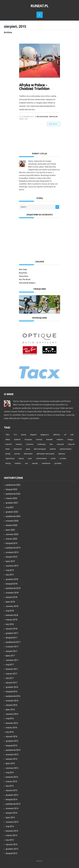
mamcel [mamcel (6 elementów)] (9, 444)
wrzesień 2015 (12, 754)
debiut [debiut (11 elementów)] (8, 439)
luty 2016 (10, 732)
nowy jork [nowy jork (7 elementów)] (60, 444)
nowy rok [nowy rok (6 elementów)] (71, 444)
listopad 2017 (12, 637)
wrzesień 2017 (12, 646)
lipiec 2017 (10, 655)
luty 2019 (10, 575)
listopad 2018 (12, 583)
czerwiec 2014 (12, 822)
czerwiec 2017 (12, 660)
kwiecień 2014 (12, 831)
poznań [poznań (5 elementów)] (17, 453)
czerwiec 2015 (12, 768)
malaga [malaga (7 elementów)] (70, 439)
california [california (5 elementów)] (56, 435)
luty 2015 (10, 786)
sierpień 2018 (12, 597)
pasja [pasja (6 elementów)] (28, 449)
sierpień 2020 (12, 525)
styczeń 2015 (12, 790)
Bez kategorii (42, 116)
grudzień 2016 (12, 687)
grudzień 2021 (12, 503)
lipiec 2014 (10, 817)
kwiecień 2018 (12, 615)
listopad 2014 (12, 799)
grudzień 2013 (12, 849)
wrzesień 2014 (12, 808)
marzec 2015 (11, 781)
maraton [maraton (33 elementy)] (19, 444)
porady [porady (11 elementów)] (8, 453)
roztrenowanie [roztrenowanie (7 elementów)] (41, 458)
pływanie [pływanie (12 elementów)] (62, 453)
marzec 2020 (11, 539)
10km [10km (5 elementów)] (7, 435)
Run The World (25, 279)
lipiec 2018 (10, 602)
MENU (40, 15)
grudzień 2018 (12, 579)
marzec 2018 (11, 619)
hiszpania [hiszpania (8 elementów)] (28, 439)
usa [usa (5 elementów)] (26, 463)
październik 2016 (13, 696)
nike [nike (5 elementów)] (51, 444)
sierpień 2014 (12, 813)
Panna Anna (24, 276)
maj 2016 (10, 718)
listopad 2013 (12, 853)
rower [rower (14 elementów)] (30, 458)
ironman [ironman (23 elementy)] (39, 439)
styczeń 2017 (12, 682)
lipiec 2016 (10, 709)
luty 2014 (10, 840)
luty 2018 (10, 624)
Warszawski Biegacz (27, 283)
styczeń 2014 (12, 844)
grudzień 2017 (12, 633)
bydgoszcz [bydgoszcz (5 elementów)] (45, 435)
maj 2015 (10, 772)
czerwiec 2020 (12, 534)
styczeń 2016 (12, 736)
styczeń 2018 (12, 628)
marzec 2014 (11, 835)
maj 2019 (10, 570)
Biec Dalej (23, 269)
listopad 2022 (12, 489)
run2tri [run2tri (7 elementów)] (53, 458)
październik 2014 (13, 804)
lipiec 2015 (10, 763)
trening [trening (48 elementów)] (8, 463)
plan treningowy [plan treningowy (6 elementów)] (40, 449)
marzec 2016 (11, 727)
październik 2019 (13, 547)
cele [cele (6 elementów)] (72, 435)
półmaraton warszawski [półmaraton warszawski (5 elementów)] (46, 453)
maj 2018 (10, 610)
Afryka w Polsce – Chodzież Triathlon (34, 87)
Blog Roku (23, 273)
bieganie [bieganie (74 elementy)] (33, 435)
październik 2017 (13, 642)
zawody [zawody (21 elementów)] (35, 463)
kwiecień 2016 (12, 723)
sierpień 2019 (12, 557)
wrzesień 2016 (12, 700)
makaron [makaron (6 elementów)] (60, 439)
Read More (54, 124)
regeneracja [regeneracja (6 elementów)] (10, 458)
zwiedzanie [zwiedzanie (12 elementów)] (46, 463)
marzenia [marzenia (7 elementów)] (30, 444)
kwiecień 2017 (12, 669)
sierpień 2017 (12, 651)
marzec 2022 (11, 498)
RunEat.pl (40, 6)
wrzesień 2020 (12, 521)
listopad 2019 (12, 543)
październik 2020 (13, 516)
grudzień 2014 (12, 795)
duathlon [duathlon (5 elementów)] (17, 439)
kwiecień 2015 (12, 777)
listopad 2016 (12, 691)
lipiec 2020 (10, 530)
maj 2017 (10, 664)
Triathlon (53, 116)
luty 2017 (10, 678)
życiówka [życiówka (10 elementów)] (58, 463)
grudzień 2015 (12, 741)
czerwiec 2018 (12, 606)
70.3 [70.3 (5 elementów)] (15, 435)
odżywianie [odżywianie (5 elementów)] (18, 449)
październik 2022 (13, 494)
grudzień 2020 (12, 512)
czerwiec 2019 (12, 565)
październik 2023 (13, 485)
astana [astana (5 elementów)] (24, 435)
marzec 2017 (11, 673)
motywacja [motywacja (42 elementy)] (41, 444)
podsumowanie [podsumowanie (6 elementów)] (66, 449)
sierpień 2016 (12, 705)
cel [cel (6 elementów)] (65, 435)
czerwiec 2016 (12, 714)
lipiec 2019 (10, 561)
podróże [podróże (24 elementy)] (53, 449)
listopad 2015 (12, 745)
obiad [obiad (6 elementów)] (7, 449)
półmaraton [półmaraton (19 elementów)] (28, 453)
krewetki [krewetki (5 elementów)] (49, 439)
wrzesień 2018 (12, 592)
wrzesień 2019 (12, 552)
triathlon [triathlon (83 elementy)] (18, 463)
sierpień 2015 (12, 759)
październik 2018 (13, 588)
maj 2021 (10, 507)
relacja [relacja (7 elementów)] (21, 458)
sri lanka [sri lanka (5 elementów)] (63, 458)
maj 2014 (10, 826)
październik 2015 (13, 750)
